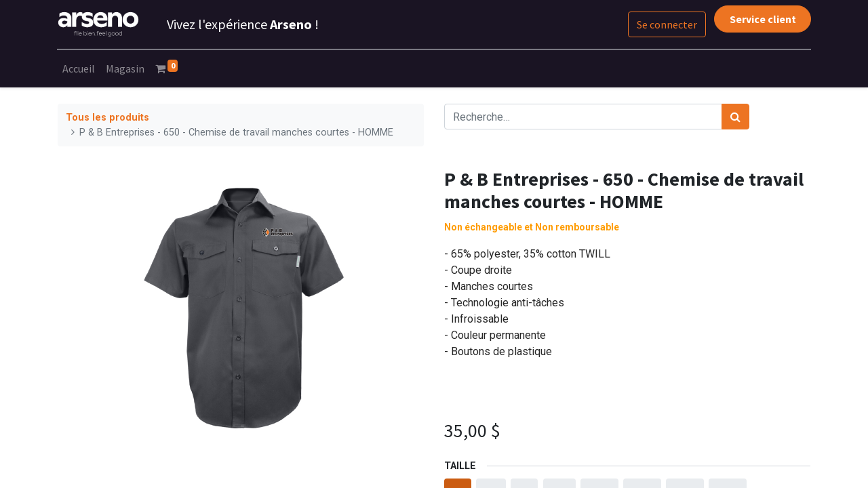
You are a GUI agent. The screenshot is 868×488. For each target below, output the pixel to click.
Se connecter (666, 24)
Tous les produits (107, 118)
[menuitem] (79, 68)
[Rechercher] (735, 117)
